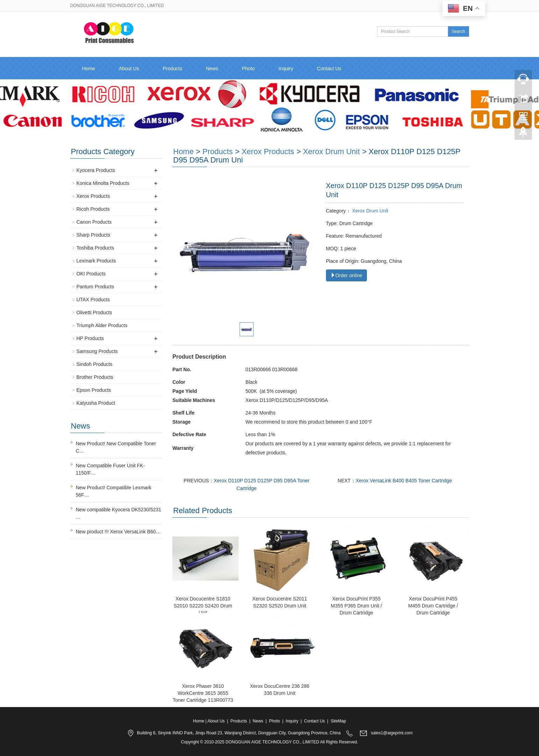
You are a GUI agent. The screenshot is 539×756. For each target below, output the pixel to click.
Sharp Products (94, 235)
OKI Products (91, 274)
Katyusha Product (96, 403)
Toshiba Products (95, 248)
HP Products (90, 338)
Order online (346, 275)
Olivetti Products (94, 312)
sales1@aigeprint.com (392, 733)
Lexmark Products (96, 261)
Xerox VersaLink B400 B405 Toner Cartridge (404, 481)
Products (172, 69)
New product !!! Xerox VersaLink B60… (118, 532)
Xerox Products (268, 152)
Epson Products (94, 390)
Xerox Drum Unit (331, 152)
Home (89, 69)
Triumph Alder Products (102, 325)
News (212, 69)
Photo (249, 69)
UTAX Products (93, 300)
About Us (129, 69)
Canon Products (94, 222)
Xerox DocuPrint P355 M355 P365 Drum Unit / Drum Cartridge (356, 606)
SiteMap (338, 721)
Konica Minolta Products (103, 183)
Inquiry (286, 69)
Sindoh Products (95, 364)
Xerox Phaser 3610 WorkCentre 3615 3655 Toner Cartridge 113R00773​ (203, 693)
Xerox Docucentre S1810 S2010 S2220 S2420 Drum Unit (203, 606)
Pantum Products (95, 287)
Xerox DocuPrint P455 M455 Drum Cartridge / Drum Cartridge (433, 606)
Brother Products (95, 377)
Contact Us (329, 69)
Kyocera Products (96, 170)
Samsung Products (97, 351)
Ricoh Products (93, 209)
